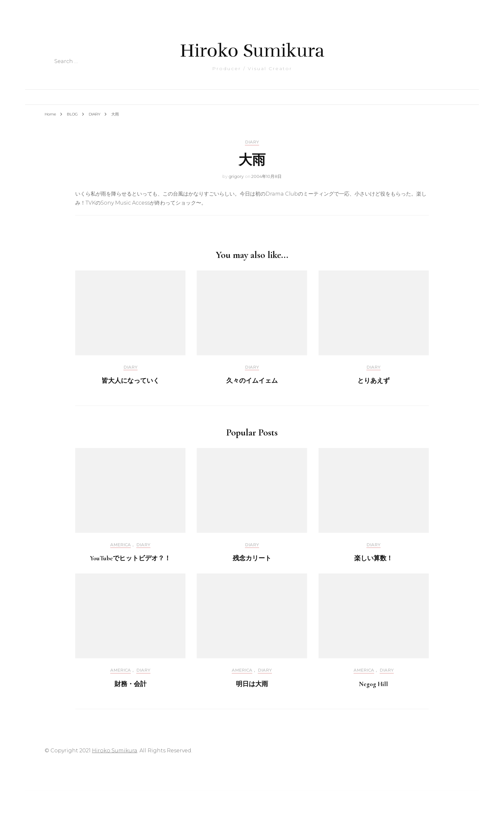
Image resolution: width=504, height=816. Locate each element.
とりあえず (373, 381)
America (121, 545)
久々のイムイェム (252, 381)
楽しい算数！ (373, 558)
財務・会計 (130, 684)
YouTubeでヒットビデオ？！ (130, 558)
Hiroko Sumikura (252, 51)
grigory (236, 176)
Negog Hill (373, 684)
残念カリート (252, 558)
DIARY (252, 142)
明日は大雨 (252, 684)
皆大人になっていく (130, 381)
